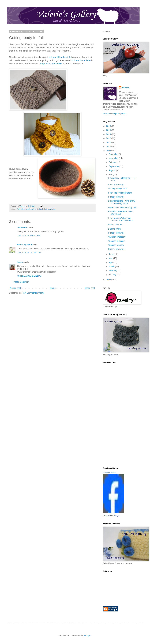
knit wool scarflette (81, 60)
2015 (109, 130)
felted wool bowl (27, 209)
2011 (109, 143)
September (114, 166)
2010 (109, 147)
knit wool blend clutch (60, 57)
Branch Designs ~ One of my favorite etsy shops (122, 202)
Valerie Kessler (109, 473)
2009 (109, 151)
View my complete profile (115, 114)
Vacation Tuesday (116, 241)
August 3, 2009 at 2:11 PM (29, 276)
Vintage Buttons (116, 225)
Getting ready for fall (118, 189)
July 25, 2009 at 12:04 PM (29, 253)
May (111, 258)
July (111, 175)
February (113, 270)
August (112, 170)
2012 (109, 138)
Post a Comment (21, 282)
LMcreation (22, 227)
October (113, 162)
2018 (109, 126)
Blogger (87, 636)
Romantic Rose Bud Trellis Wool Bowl (120, 213)
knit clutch (39, 209)
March (112, 266)
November (114, 158)
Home (53, 288)
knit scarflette (50, 209)
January (113, 275)
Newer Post (15, 288)
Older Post (90, 288)
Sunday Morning (116, 185)
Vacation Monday (116, 245)
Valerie (125, 88)
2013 (109, 134)
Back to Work (114, 229)
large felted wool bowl (51, 64)
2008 (109, 280)
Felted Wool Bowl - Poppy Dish (123, 207)
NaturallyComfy (25, 245)
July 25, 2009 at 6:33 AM (28, 235)
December (114, 154)
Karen (20, 262)
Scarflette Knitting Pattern (120, 193)
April (111, 262)
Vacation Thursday (117, 237)
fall (18, 209)
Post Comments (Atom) (33, 293)
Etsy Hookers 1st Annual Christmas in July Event (120, 219)
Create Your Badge (111, 516)
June (111, 254)
